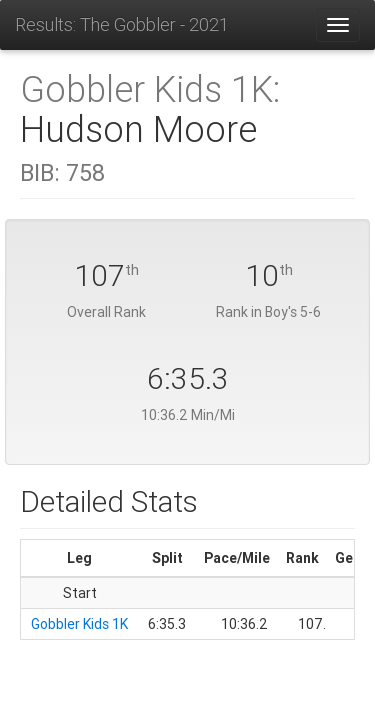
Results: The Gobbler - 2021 (122, 24)
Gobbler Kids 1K (79, 624)
